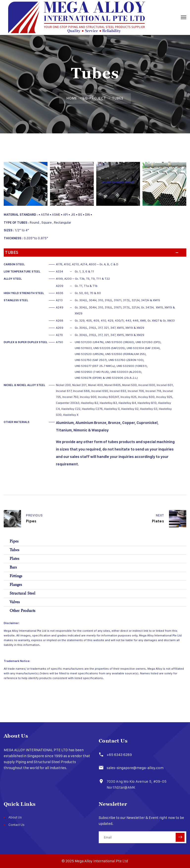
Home (72, 98)
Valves (15, 602)
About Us (15, 817)
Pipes (14, 541)
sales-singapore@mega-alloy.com (135, 768)
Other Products (23, 611)
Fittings (16, 576)
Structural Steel (23, 593)
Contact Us (16, 825)
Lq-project (95, 98)
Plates (14, 559)
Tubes (14, 550)
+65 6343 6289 (119, 755)
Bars (13, 567)
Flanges (16, 585)
